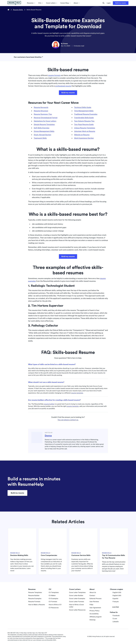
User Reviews (94, 602)
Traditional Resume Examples (86, 114)
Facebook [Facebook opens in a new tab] (115, 616)
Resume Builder (34, 596)
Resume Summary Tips (43, 114)
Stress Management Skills (44, 131)
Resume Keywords (41, 107)
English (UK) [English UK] (116, 596)
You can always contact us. (68, 420)
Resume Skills (18, 10)
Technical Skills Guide (83, 107)
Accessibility (94, 614)
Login (109, 3)
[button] (114, 607)
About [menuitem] (77, 3)
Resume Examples (35, 599)
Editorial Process (95, 599)
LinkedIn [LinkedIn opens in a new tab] (114, 622)
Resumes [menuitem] (31, 3)
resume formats (54, 75)
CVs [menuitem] (41, 3)
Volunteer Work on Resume (85, 131)
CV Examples (53, 599)
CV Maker (52, 596)
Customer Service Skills (81, 555)
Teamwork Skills (40, 138)
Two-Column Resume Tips (84, 121)
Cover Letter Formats (77, 602)
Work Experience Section (84, 138)
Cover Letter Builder (76, 596)
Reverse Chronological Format (46, 118)
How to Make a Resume (37, 605)
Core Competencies (49, 555)
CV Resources (54, 608)
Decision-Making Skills (19, 555)
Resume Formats (34, 602)
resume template (77, 393)
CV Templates (54, 592)
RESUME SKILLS (15, 553)
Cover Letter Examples (77, 599)
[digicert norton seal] (123, 636)
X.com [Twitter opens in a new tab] (113, 619)
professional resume (63, 86)
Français (114, 602)
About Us (93, 592)
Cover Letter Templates (77, 592)
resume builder (49, 404)
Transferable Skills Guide (84, 118)
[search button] (104, 3)
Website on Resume (82, 135)
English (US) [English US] (116, 593)
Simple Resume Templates (44, 124)
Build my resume (121, 3)
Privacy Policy (94, 611)
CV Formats (53, 602)
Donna (48, 436)
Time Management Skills (84, 111)
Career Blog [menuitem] (65, 3)
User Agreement (95, 608)
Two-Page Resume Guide (84, 124)
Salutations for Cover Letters (45, 121)
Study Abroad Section (42, 135)
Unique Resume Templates (85, 128)
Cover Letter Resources (77, 610)
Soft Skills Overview (42, 128)
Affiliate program (96, 617)
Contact (92, 596)
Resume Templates (35, 592)
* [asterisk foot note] (43, 57)
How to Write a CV (55, 605)
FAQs (91, 605)
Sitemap (93, 620)
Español (114, 599)
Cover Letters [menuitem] (52, 3)
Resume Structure (41, 111)
